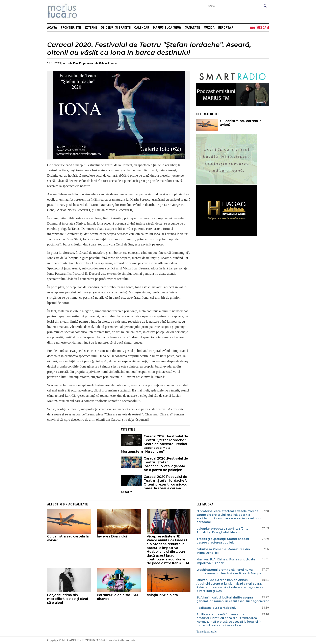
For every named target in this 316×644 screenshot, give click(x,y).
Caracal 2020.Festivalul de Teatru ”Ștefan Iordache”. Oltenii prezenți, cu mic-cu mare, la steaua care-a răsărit (154, 484)
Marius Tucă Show (167, 27)
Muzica (209, 27)
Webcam (263, 27)
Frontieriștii (71, 27)
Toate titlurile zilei (207, 632)
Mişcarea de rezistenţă (84, 12)
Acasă (52, 27)
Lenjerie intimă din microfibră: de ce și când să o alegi (68, 599)
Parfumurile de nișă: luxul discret (117, 597)
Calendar (142, 27)
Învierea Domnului (112, 536)
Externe (91, 27)
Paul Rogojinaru (83, 63)
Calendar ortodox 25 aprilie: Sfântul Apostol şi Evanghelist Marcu (223, 530)
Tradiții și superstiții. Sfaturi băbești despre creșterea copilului (223, 541)
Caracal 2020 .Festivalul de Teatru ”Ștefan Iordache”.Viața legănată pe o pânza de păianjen (166, 464)
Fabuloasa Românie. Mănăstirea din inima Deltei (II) (223, 551)
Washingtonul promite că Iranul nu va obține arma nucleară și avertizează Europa (229, 572)
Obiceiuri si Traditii (116, 27)
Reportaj (226, 27)
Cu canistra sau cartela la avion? (241, 123)
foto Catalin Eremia (105, 63)
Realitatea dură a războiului (217, 608)
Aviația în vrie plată (163, 595)
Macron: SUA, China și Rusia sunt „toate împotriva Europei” (226, 561)
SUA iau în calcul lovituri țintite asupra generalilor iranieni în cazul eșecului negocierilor (233, 599)
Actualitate (78, 504)
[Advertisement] (81, 453)
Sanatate (192, 27)
